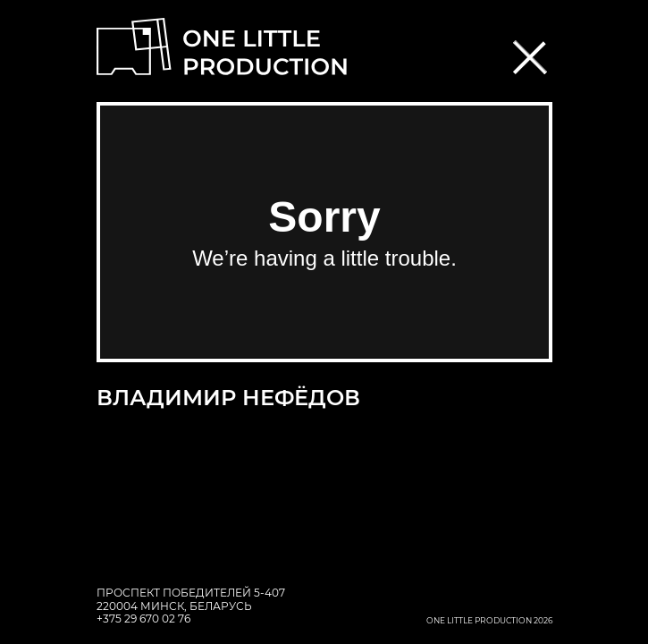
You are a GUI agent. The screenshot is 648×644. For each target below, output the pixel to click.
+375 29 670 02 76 (143, 619)
